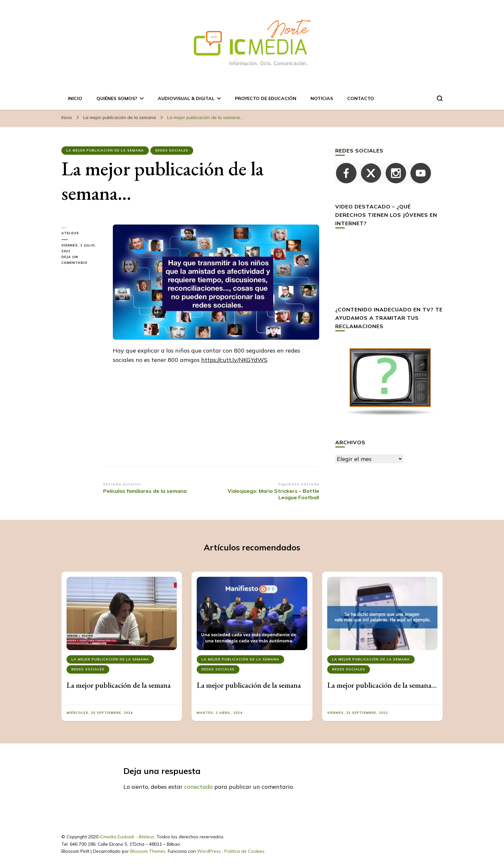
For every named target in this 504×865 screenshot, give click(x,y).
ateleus (70, 233)
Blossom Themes (148, 851)
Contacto (361, 98)
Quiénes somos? (117, 98)
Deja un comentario (82, 260)
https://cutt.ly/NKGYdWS (234, 360)
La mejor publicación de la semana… (382, 685)
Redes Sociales (172, 150)
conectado (198, 787)
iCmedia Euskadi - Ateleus (127, 837)
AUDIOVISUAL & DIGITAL (186, 98)
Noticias (322, 98)
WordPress (209, 851)
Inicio (75, 98)
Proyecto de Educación (266, 98)
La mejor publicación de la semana (105, 150)
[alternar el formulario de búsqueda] (440, 98)
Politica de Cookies (244, 851)
